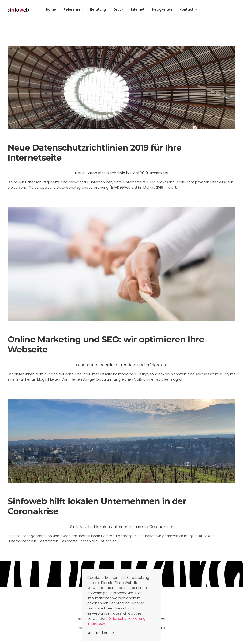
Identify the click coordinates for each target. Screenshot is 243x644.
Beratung (98, 9)
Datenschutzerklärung (127, 618)
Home (51, 9)
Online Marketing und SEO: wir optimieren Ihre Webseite (106, 344)
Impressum (97, 624)
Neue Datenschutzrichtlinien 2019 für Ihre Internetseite (95, 153)
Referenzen (73, 9)
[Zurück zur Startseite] (18, 9)
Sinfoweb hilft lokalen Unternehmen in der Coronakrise (97, 506)
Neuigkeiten (162, 9)
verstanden (97, 633)
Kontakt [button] (188, 9)
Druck (118, 9)
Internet (138, 9)
